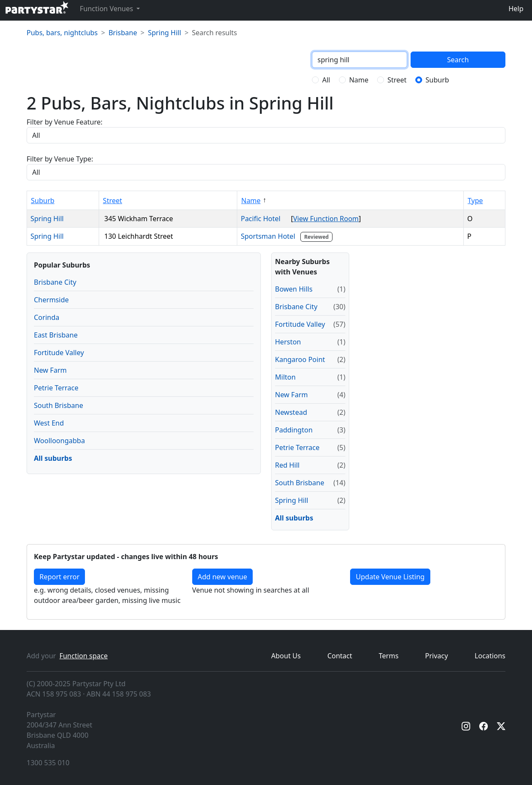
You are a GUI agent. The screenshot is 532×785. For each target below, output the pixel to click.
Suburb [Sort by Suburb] (43, 201)
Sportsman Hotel (287, 236)
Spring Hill (165, 33)
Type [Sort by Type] (475, 201)
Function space (83, 656)
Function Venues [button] (107, 9)
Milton (285, 377)
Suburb (437, 80)
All (326, 80)
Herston (288, 342)
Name (359, 80)
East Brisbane (56, 335)
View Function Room (326, 219)
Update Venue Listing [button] (390, 577)
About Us (286, 656)
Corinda (47, 317)
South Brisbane (59, 405)
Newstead (291, 412)
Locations (490, 656)
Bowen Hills (294, 289)
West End (49, 423)
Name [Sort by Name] (251, 201)
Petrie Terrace (56, 388)
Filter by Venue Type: (60, 159)
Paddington (294, 430)
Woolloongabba (59, 441)
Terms (389, 656)
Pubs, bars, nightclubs (62, 33)
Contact (340, 656)
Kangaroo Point (300, 359)
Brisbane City (55, 282)
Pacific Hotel (264, 219)
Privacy (437, 656)
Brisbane (123, 33)
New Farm (50, 370)
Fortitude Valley (59, 353)
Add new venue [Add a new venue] (222, 577)
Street (397, 80)
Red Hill (287, 465)
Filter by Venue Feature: (65, 122)
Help (516, 9)
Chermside (51, 300)
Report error (59, 577)
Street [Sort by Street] (113, 201)
